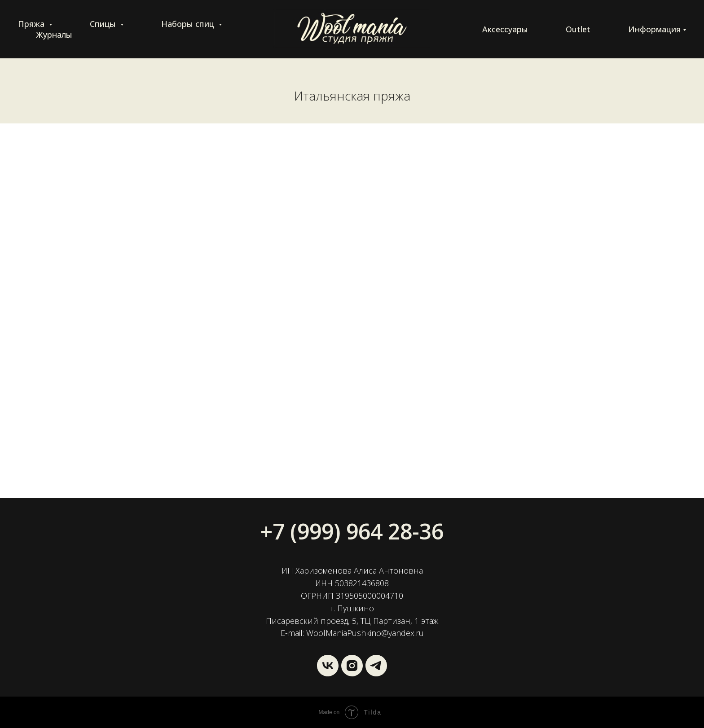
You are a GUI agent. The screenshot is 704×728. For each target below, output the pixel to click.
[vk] (328, 666)
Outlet (578, 29)
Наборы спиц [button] (189, 24)
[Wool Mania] (376, 666)
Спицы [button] (104, 24)
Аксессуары (505, 29)
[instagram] (352, 666)
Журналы (54, 35)
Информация (654, 29)
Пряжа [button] (32, 24)
